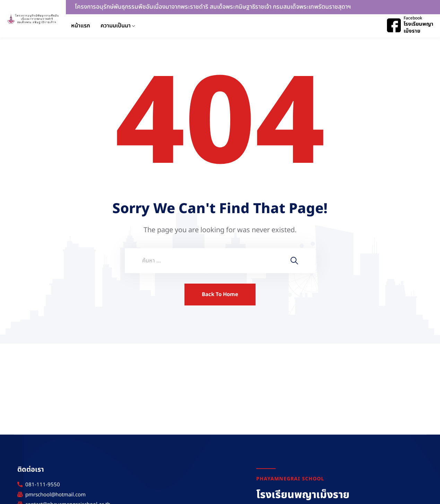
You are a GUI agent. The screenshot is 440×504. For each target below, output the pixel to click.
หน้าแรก (81, 26)
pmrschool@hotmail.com (55, 495)
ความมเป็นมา (116, 26)
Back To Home (220, 295)
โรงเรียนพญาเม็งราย (419, 28)
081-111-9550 (43, 485)
